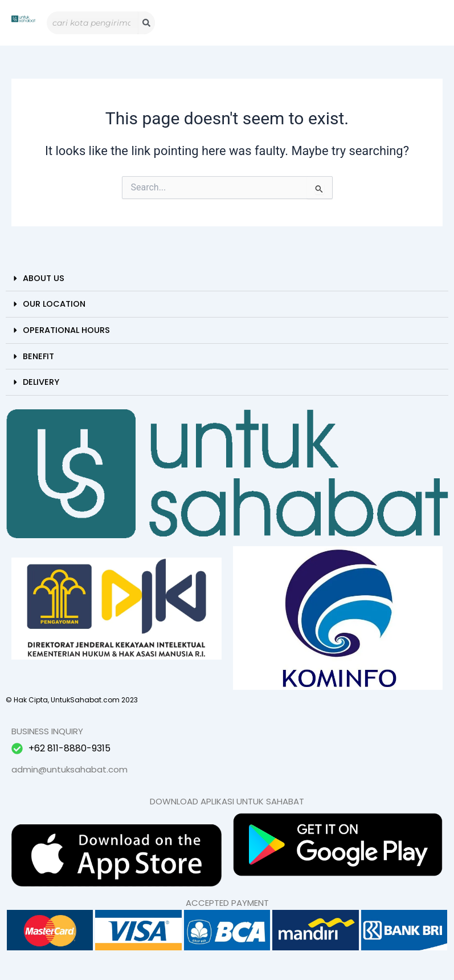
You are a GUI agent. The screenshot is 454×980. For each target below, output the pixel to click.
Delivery (41, 382)
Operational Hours (66, 330)
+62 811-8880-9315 (69, 748)
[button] (227, 279)
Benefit (38, 356)
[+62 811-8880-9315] (17, 749)
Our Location (54, 304)
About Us (44, 278)
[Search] (147, 23)
